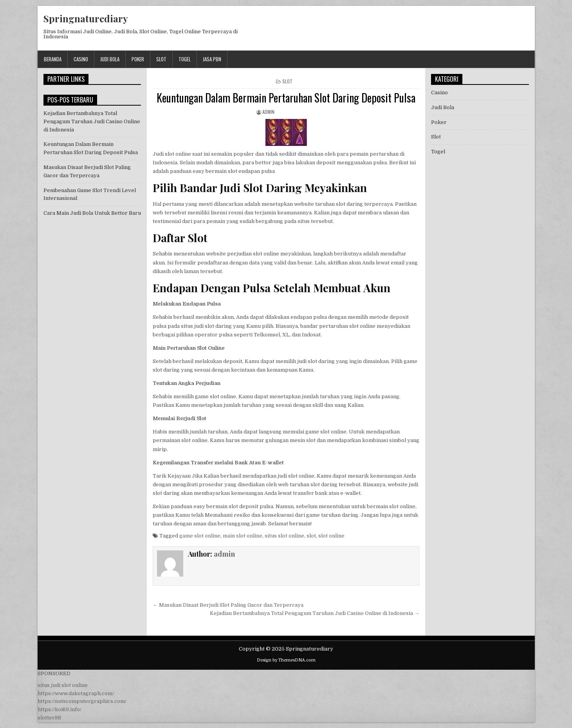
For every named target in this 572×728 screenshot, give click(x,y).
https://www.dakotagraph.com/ (76, 693)
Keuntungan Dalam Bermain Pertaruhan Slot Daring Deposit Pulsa (286, 98)
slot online (331, 536)
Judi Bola (110, 59)
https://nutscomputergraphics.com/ (82, 701)
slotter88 (49, 718)
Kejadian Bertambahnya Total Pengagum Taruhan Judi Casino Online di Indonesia (92, 121)
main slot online (243, 536)
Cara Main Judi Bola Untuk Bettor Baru (92, 213)
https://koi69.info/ (60, 709)
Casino (81, 59)
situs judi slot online (63, 685)
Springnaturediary (86, 18)
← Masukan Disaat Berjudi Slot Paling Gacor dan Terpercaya (228, 605)
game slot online (200, 536)
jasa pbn (212, 59)
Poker (138, 59)
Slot (161, 59)
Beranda (53, 59)
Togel (185, 59)
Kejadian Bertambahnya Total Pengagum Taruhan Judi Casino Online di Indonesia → (315, 613)
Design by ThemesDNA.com (286, 660)
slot (311, 536)
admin (268, 112)
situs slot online (284, 536)
